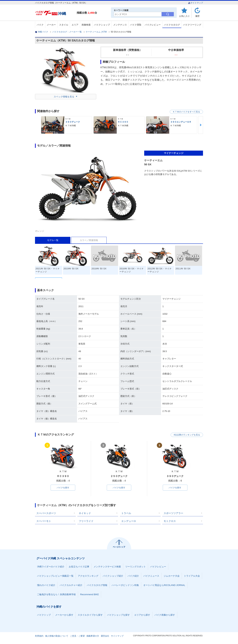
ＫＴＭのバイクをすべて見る (186, 112)
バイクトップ (44, 615)
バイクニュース (151, 576)
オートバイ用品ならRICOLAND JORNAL (164, 585)
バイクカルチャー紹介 (71, 585)
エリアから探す (142, 615)
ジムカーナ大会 (172, 576)
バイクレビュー (153, 25)
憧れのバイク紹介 (46, 585)
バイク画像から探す (165, 615)
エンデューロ (129, 521)
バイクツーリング (192, 25)
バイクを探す (63, 488)
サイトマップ (196, 3)
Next (201, 125)
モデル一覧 (53, 240)
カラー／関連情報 (89, 240)
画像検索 (86, 25)
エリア (75, 25)
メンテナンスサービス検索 (107, 567)
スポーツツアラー (173, 513)
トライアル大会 (192, 576)
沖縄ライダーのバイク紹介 (51, 567)
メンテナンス (120, 25)
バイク (40, 25)
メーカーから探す (64, 615)
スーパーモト (44, 521)
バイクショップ (102, 25)
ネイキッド (85, 513)
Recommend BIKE (90, 594)
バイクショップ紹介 (113, 576)
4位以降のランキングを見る (187, 435)
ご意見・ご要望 (77, 636)
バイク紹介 (133, 576)
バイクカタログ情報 (97, 585)
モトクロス (170, 521)
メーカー (51, 25)
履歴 (197, 16)
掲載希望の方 (93, 636)
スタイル (64, 25)
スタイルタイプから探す (90, 615)
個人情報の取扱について (57, 636)
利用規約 (39, 636)
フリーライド (86, 521)
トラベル (126, 513)
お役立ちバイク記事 (79, 567)
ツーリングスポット (136, 567)
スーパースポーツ (46, 513)
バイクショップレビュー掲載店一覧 (55, 576)
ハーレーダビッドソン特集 (125, 585)
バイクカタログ (172, 25)
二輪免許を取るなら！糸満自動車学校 (56, 594)
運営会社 (105, 636)
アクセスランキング (88, 576)
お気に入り (184, 16)
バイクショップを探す (118, 615)
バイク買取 (136, 25)
